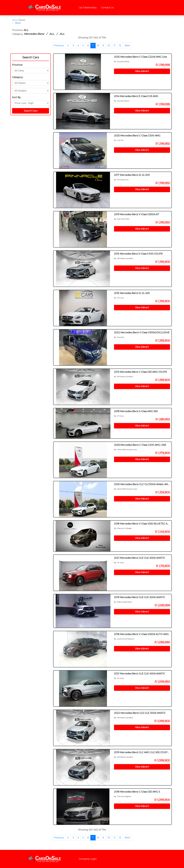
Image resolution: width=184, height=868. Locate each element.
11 (114, 45)
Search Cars (31, 57)
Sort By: (17, 97)
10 (109, 45)
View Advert (142, 71)
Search (15, 20)
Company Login (88, 859)
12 (120, 45)
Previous (59, 45)
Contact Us (107, 8)
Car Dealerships (88, 8)
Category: (18, 77)
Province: (17, 65)
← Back (17, 23)
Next (128, 45)
